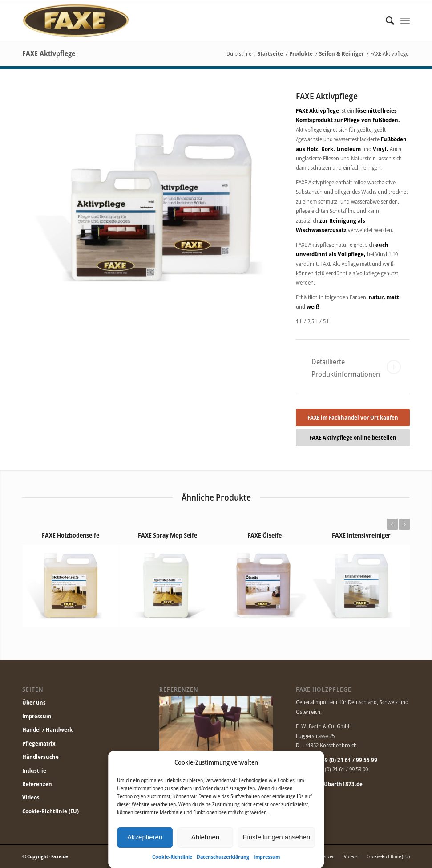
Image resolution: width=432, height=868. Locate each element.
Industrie (34, 770)
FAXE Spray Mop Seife (168, 535)
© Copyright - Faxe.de (45, 856)
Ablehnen (205, 837)
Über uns (34, 702)
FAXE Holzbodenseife (71, 535)
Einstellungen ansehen (276, 837)
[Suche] (386, 20)
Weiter (405, 524)
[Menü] (405, 20)
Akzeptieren (145, 837)
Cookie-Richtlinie (172, 857)
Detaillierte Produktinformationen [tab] (356, 368)
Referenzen (37, 784)
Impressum (267, 857)
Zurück (392, 524)
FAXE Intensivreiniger (361, 535)
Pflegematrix (39, 743)
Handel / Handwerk (47, 729)
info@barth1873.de (338, 784)
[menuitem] (386, 20)
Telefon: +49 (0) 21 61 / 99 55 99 (337, 760)
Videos (31, 797)
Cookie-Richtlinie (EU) (50, 811)
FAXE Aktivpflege (49, 53)
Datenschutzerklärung (223, 857)
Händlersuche (40, 757)
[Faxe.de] (76, 20)
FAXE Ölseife (264, 535)
